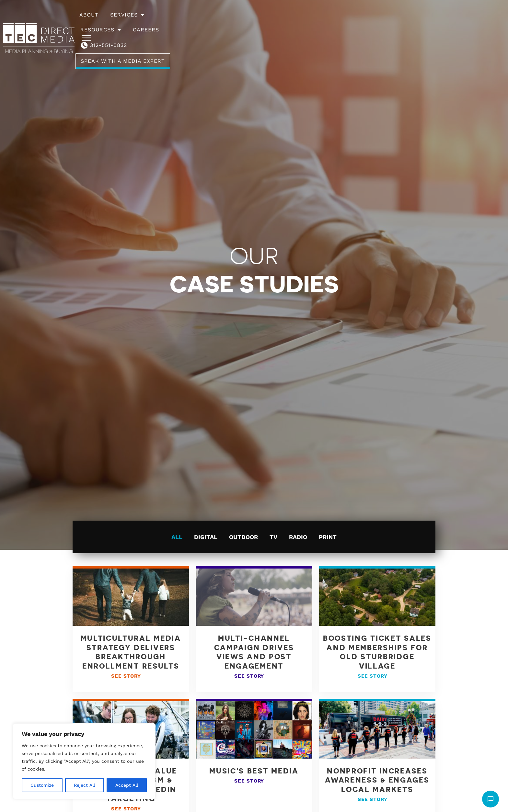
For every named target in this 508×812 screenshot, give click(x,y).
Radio (298, 537)
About (174, 22)
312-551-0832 (355, 22)
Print (328, 537)
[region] (84, 761)
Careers (307, 22)
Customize (42, 785)
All (177, 537)
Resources (262, 22)
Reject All (84, 785)
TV (273, 537)
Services (213, 22)
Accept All (127, 785)
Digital (206, 537)
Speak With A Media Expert (433, 22)
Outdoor (243, 537)
